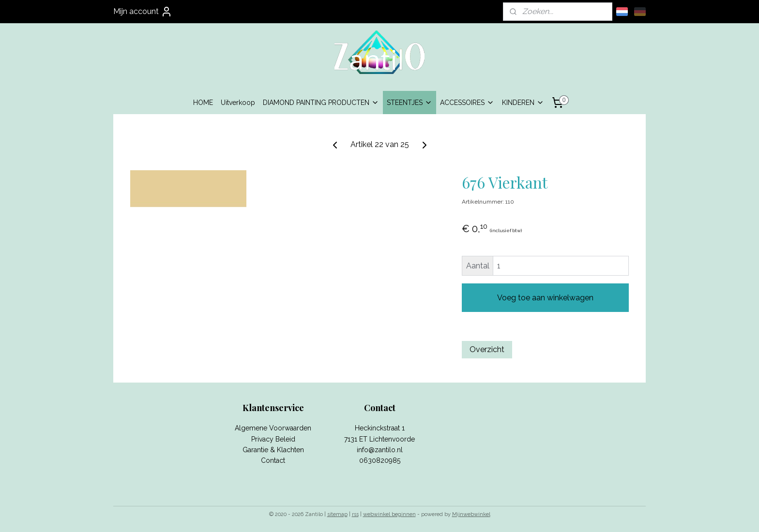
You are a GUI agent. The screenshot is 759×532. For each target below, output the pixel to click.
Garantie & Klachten (273, 450)
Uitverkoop (238, 103)
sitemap (337, 514)
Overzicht (487, 349)
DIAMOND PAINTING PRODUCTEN (321, 103)
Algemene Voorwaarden (273, 428)
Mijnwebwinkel (471, 514)
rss (355, 514)
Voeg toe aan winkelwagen (545, 298)
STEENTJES (410, 103)
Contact (273, 460)
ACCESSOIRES (467, 103)
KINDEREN (523, 103)
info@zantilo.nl (380, 450)
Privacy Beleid (273, 439)
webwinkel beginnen (389, 514)
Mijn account (143, 12)
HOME (203, 103)
